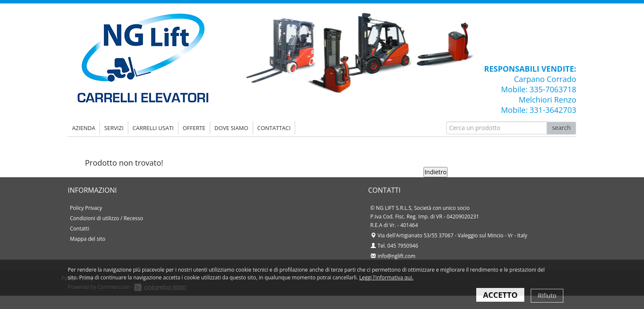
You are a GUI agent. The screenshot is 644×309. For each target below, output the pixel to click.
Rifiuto (547, 295)
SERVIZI (114, 128)
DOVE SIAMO (231, 128)
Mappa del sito (88, 239)
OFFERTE (194, 128)
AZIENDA (84, 128)
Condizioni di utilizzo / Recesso (107, 218)
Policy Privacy (86, 208)
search (561, 128)
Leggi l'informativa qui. (386, 277)
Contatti (80, 229)
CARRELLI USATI (153, 128)
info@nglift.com (396, 256)
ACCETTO (500, 295)
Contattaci (274, 128)
